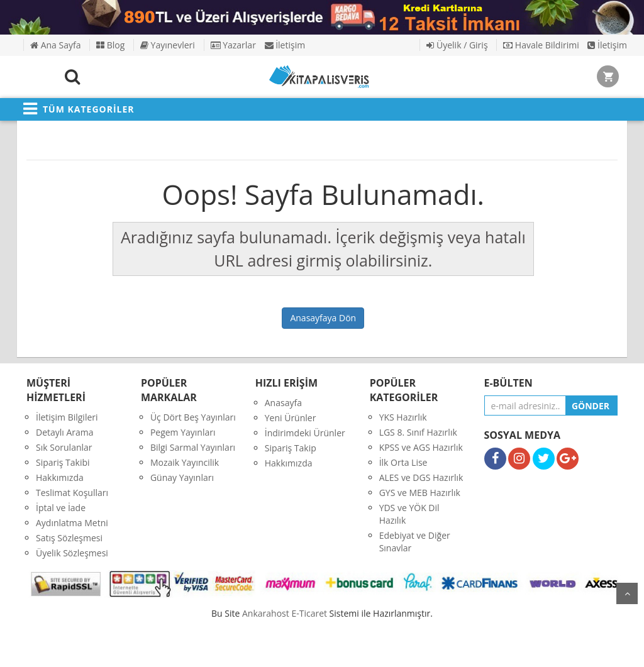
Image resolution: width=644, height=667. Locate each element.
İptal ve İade (61, 508)
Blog (110, 45)
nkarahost (267, 613)
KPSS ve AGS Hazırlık (421, 447)
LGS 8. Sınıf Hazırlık (418, 432)
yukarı (627, 593)
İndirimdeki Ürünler (305, 433)
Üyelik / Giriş (457, 45)
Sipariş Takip (291, 448)
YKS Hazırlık (403, 417)
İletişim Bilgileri (67, 417)
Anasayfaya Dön (323, 318)
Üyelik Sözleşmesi (72, 553)
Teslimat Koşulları (72, 493)
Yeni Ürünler (291, 418)
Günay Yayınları (182, 477)
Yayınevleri (168, 45)
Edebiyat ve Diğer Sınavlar (415, 542)
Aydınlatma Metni (72, 523)
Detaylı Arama (65, 432)
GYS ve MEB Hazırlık (420, 493)
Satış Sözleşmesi (69, 538)
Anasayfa (283, 403)
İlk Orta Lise (403, 462)
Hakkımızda (60, 477)
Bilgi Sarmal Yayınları (193, 447)
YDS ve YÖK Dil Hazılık (409, 514)
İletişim (285, 45)
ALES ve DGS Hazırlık (421, 477)
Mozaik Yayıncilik (185, 462)
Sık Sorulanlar (64, 447)
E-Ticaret (309, 613)
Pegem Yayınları (183, 432)
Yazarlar (233, 45)
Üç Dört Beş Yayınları (193, 417)
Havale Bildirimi (541, 45)
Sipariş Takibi (63, 462)
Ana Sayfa (55, 45)
